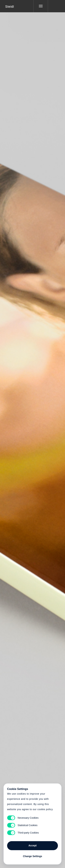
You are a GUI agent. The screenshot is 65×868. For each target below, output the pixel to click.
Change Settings (32, 856)
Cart (33, 432)
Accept (32, 845)
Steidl (10, 7)
